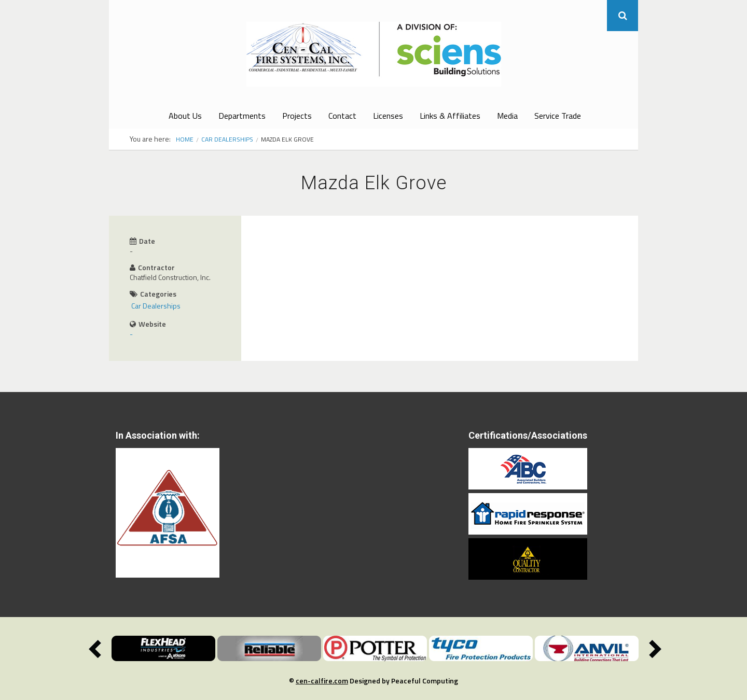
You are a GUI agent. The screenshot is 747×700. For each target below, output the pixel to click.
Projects (297, 116)
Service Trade (558, 116)
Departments (242, 116)
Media (507, 116)
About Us (185, 116)
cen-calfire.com (322, 681)
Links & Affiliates (450, 116)
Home (185, 139)
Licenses (388, 116)
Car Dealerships (227, 139)
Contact (342, 116)
